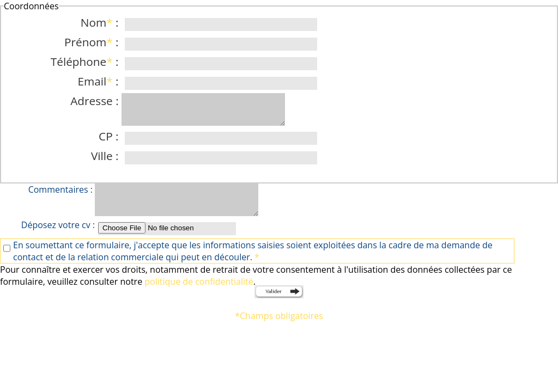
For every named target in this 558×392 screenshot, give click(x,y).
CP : (110, 136)
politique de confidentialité (199, 281)
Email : (99, 81)
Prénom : (93, 42)
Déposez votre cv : (58, 225)
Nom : (101, 22)
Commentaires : (62, 189)
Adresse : (96, 101)
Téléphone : (86, 62)
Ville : (106, 156)
